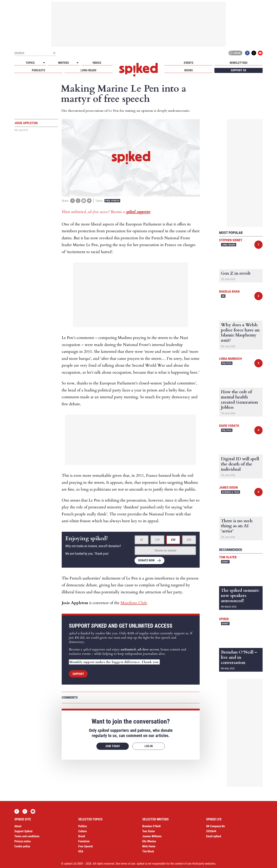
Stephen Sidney (231, 240)
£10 (157, 540)
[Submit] (54, 53)
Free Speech (112, 201)
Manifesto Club (134, 603)
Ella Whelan (149, 841)
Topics (30, 63)
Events (189, 63)
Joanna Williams (152, 836)
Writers (63, 63)
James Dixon (228, 487)
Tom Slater (228, 557)
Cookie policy (22, 846)
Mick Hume (149, 846)
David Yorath (229, 426)
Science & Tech (231, 492)
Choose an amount (165, 550)
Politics (227, 363)
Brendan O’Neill (151, 826)
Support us (239, 70)
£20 (173, 540)
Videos (97, 63)
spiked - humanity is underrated (138, 70)
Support (78, 674)
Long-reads (88, 70)
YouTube (260, 53)
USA (81, 851)
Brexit (82, 836)
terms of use (128, 864)
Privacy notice (23, 841)
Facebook (247, 53)
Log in (235, 53)
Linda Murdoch (230, 359)
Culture (82, 831)
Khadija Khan (229, 291)
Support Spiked (23, 831)
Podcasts (38, 70)
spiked (224, 619)
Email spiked (214, 836)
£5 (142, 540)
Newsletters (239, 63)
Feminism (84, 841)
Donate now (146, 560)
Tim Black (148, 851)
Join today (113, 746)
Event (225, 562)
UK (223, 296)
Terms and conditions (27, 836)
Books (189, 70)
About (18, 826)
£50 (189, 540)
